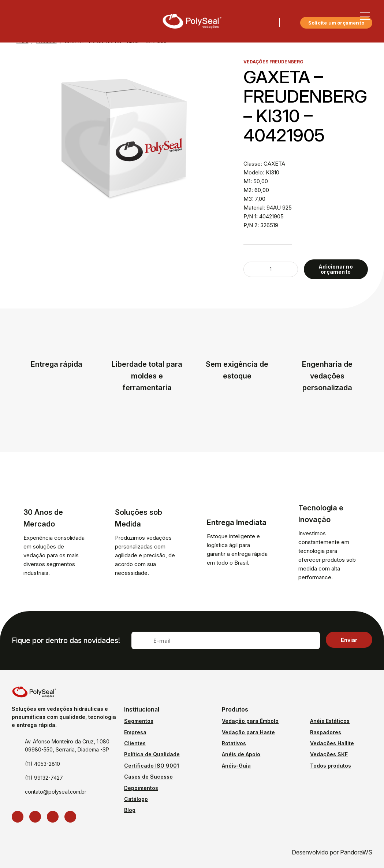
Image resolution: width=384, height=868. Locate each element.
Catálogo (136, 799)
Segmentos (139, 721)
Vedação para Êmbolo (250, 721)
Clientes (135, 743)
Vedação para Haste (248, 732)
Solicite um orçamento (336, 23)
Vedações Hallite (332, 743)
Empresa (135, 732)
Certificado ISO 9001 (152, 766)
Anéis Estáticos (330, 721)
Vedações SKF (329, 754)
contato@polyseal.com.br (56, 792)
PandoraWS (356, 852)
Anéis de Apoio (241, 754)
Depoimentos (141, 788)
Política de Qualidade (152, 754)
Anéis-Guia (236, 766)
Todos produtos (331, 766)
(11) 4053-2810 (42, 764)
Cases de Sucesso (148, 777)
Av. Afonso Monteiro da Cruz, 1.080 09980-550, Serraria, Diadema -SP (67, 745)
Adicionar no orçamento (336, 269)
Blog (130, 810)
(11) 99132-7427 (44, 778)
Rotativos (234, 743)
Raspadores (326, 732)
